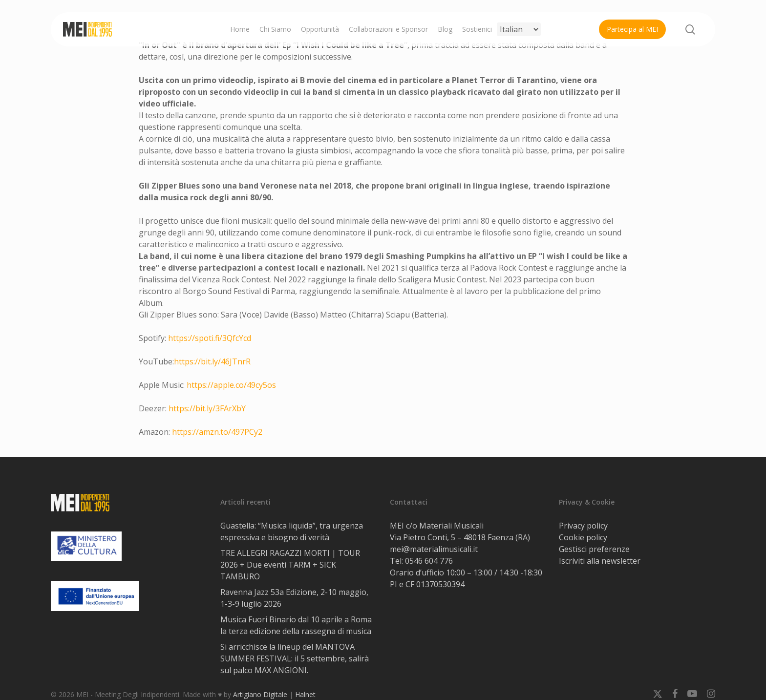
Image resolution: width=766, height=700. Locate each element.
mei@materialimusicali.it (434, 549)
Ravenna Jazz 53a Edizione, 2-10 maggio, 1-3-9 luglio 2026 (294, 598)
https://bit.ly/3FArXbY (207, 408)
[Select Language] (519, 29)
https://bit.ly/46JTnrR (212, 361)
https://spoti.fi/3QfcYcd (210, 338)
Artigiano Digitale (260, 694)
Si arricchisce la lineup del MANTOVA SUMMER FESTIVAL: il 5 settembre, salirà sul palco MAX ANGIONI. (295, 658)
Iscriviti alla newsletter (600, 561)
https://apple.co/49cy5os (232, 385)
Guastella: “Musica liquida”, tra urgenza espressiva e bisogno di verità (292, 531)
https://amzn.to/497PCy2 (217, 432)
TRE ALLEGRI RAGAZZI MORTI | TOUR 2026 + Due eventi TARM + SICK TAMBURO (290, 565)
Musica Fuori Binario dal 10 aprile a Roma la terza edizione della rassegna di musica (296, 625)
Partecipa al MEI (632, 29)
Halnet (305, 694)
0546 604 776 (429, 561)
